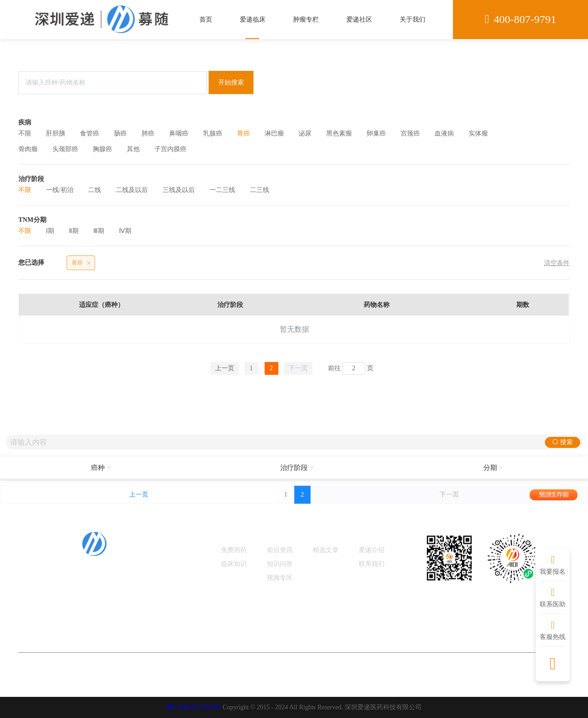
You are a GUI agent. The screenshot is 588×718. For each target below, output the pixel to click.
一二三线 (222, 190)
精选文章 (326, 550)
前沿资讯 (280, 550)
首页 (206, 20)
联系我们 (372, 564)
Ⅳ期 (125, 231)
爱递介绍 (372, 550)
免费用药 (234, 550)
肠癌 (120, 133)
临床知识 (234, 564)
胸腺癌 (102, 149)
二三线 (260, 190)
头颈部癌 (65, 149)
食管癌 (90, 133)
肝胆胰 (56, 133)
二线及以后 (132, 190)
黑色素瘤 (339, 133)
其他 (133, 149)
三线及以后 (179, 190)
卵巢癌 (376, 133)
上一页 (225, 368)
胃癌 (243, 133)
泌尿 (305, 133)
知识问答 (280, 564)
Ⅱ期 (74, 231)
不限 (25, 133)
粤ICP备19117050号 (194, 707)
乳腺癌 (213, 133)
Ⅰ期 (50, 231)
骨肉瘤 (28, 149)
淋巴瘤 (274, 133)
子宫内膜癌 (170, 149)
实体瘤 (478, 133)
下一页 (298, 368)
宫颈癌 (410, 133)
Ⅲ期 (99, 231)
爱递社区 (359, 20)
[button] (98, 468)
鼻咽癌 (179, 133)
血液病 (444, 133)
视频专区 (280, 578)
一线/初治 (60, 190)
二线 (95, 190)
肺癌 (148, 133)
